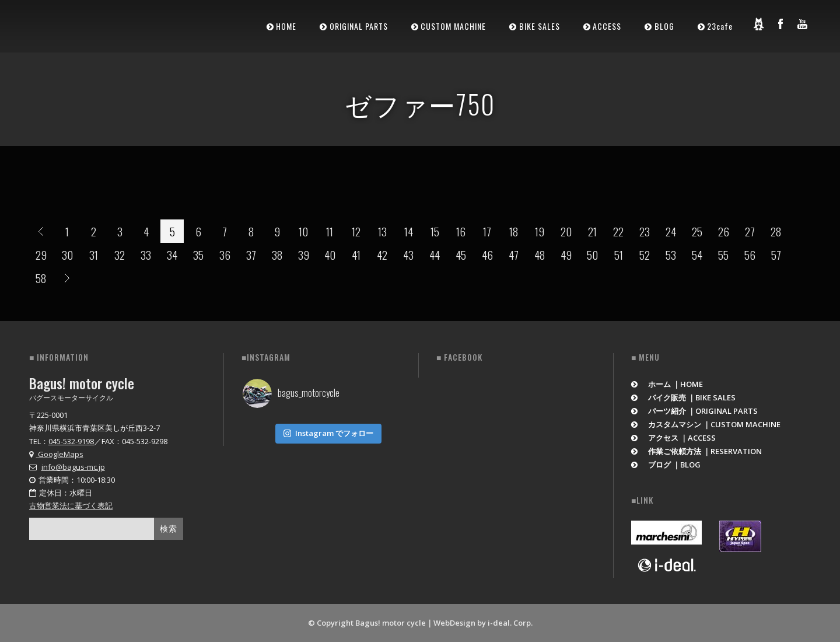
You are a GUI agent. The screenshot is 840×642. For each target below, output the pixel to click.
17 (487, 231)
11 (330, 231)
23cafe (720, 26)
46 (487, 254)
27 (750, 231)
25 (697, 231)
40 (330, 254)
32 (120, 254)
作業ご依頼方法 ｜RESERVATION (696, 451)
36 (225, 254)
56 (750, 254)
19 (540, 231)
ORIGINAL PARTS (359, 26)
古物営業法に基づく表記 (71, 505)
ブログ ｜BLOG (666, 465)
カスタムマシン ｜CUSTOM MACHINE (706, 424)
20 (566, 231)
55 (723, 254)
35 (198, 254)
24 (671, 231)
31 (94, 254)
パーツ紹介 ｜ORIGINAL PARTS (694, 411)
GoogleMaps (56, 454)
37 (251, 254)
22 (618, 231)
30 (67, 254)
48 (540, 254)
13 (382, 231)
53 (671, 254)
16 (461, 231)
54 (697, 254)
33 (146, 254)
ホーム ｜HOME (667, 384)
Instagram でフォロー (328, 431)
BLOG (664, 26)
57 (776, 254)
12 (356, 231)
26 (724, 231)
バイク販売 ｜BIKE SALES (683, 397)
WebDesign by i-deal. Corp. (483, 623)
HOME (286, 26)
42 (382, 254)
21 (592, 231)
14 (409, 231)
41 (356, 254)
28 (776, 231)
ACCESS (607, 26)
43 (408, 254)
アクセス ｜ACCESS (673, 438)
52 (645, 254)
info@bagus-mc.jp (73, 467)
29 (41, 254)
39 (304, 254)
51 (619, 254)
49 (566, 254)
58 (41, 278)
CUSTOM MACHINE (453, 26)
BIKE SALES (540, 26)
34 (172, 254)
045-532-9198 (71, 441)
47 (514, 254)
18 (514, 231)
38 (277, 254)
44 (435, 254)
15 (435, 231)
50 (592, 254)
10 (303, 231)
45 (461, 254)
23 (645, 231)
